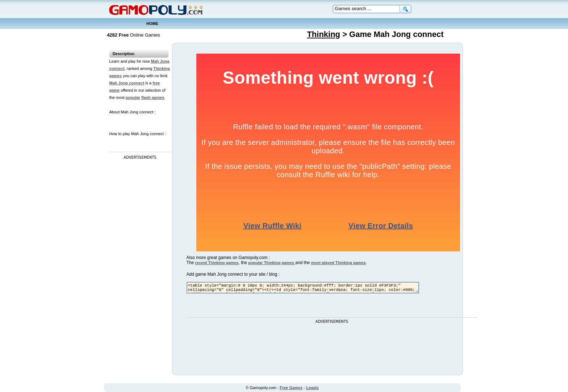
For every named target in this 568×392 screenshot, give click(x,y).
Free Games (291, 388)
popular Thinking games (272, 263)
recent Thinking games (217, 263)
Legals (312, 388)
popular (133, 97)
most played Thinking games (339, 263)
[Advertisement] (138, 270)
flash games (153, 97)
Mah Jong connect (127, 83)
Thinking (323, 34)
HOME (152, 24)
